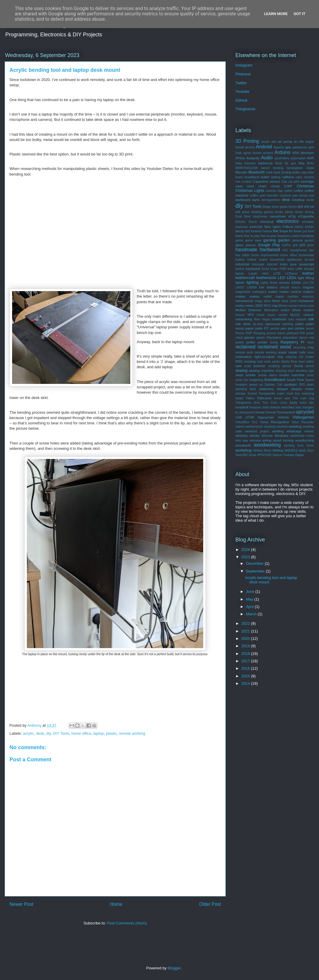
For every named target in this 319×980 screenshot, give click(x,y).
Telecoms (264, 398)
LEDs (292, 278)
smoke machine (292, 375)
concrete (272, 195)
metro (240, 305)
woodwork (243, 445)
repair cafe (297, 352)
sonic (310, 375)
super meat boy (288, 394)
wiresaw (255, 440)
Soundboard (275, 380)
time (257, 403)
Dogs (267, 206)
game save (253, 240)
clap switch (285, 191)
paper (250, 328)
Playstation (274, 338)
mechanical (244, 301)
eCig (292, 216)
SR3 (302, 385)
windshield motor (302, 436)
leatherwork (266, 278)
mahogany (259, 292)
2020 (246, 639)
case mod (245, 186)
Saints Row (289, 362)
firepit (284, 231)
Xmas (252, 455)
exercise (256, 227)
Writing (278, 450)
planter (250, 337)
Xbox (310, 451)
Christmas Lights (250, 190)
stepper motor (302, 389)
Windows (281, 435)
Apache (279, 147)
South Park (295, 380)
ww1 (302, 450)
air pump (285, 141)
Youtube (242, 91)
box (311, 172)
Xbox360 (241, 455)
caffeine (288, 177)
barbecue (265, 163)
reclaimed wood (274, 347)
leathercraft (245, 278)
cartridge (307, 181)
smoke (250, 375)
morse (293, 306)
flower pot (300, 231)
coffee (299, 190)
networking (244, 319)
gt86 (302, 245)
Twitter (241, 83)
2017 (246, 661)
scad (248, 366)
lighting (252, 282)
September (256, 571)
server (310, 366)
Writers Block (262, 451)
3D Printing (247, 141)
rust (260, 361)
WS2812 (291, 450)
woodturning (305, 440)
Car (284, 181)
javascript (307, 264)
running (250, 361)
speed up (256, 385)
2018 (246, 654)
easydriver (278, 216)
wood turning (283, 440)
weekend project (257, 431)
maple (279, 297)
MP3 (251, 315)
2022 (246, 623)
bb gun (291, 163)
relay (311, 347)
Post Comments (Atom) (127, 923)
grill (295, 245)
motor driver (291, 310)
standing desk (246, 389)
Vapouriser (266, 417)
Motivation (271, 310)
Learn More (276, 14)
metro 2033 (254, 305)
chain (262, 186)
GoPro (287, 245)
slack (239, 375)
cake (299, 177)
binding (278, 168)
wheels (309, 431)
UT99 (250, 417)
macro (296, 287)
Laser (253, 273)
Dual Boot (243, 216)
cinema (271, 191)
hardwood (270, 250)
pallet (300, 324)
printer (263, 342)
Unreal (259, 412)
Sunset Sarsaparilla (261, 394)
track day (307, 403)
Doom (292, 207)
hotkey (240, 260)
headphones (298, 250)
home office (81, 733)
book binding (283, 172)
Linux (296, 282)
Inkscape (258, 264)
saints (276, 362)
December (255, 563)
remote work (244, 352)
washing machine (276, 427)
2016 (246, 668)
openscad (273, 324)
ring (280, 357)
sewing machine (262, 370)
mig (275, 305)
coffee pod (257, 195)
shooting (301, 371)
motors (309, 310)
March (252, 614)
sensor (287, 366)
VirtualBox (242, 422)
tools (293, 402)
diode (310, 200)
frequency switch (289, 236)
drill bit (309, 206)
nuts (291, 319)
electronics (288, 221)
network (309, 315)
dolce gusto (280, 207)
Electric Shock (246, 222)
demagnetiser (271, 200)
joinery (240, 269)
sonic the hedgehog (249, 380)
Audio (267, 158)
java (293, 264)
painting (288, 324)
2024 (246, 550)
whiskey (242, 435)
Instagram (244, 65)
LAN (299, 268)
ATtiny (240, 158)
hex (311, 250)
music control (277, 315)
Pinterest (243, 74)
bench (265, 168)
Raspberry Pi (292, 342)
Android (264, 147)
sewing (241, 370)
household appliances (286, 260)
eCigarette (306, 216)
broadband (252, 177)
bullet (265, 177)
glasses (251, 245)
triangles (308, 407)
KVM (283, 269)
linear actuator (280, 283)
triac (298, 407)
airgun (310, 142)
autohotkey (282, 158)
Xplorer (277, 455)
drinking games (262, 212)
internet (272, 264)
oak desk (243, 324)
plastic (111, 733)
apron (247, 153)
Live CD (308, 283)
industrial (242, 264)
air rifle (299, 142)
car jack (294, 182)
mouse (240, 315)
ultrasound (246, 412)
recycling (299, 347)
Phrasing (259, 333)
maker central (290, 292)
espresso (242, 227)
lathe (265, 274)
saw (239, 366)
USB (239, 417)
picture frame (276, 333)
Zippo (299, 455)
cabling (275, 177)
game (239, 240)
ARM (296, 153)
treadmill (242, 407)
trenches (288, 407)
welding (278, 431)
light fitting (306, 278)
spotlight (290, 384)
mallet (268, 297)
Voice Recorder (303, 422)
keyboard (253, 268)
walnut (240, 427)
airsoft (240, 147)
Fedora (267, 231)
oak (311, 319)
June (251, 592)
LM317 (240, 287)
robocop (291, 357)
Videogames (303, 417)
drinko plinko (284, 212)
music (261, 315)
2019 (246, 646)
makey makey (248, 296)
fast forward (253, 231)
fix (291, 231)
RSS (239, 361)
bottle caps (300, 172)
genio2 (309, 240)
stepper (282, 389)
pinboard (292, 333)
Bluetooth (257, 172)
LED (281, 278)
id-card (309, 260)
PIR (302, 333)
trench (275, 407)
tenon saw (282, 398)
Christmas (305, 186)
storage (241, 394)
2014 (246, 683)
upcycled (305, 412)
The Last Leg (303, 398)
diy (48, 733)
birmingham (295, 168)
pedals (275, 328)
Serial (298, 366)
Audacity (253, 158)
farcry (240, 231)
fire (276, 231)
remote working (132, 733)
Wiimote (267, 436)
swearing (308, 394)
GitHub (241, 100)
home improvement (265, 255)
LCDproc (291, 274)
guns (311, 245)
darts (256, 200)
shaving (281, 371)
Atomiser (307, 153)
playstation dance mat (298, 338)
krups (274, 269)
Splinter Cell (273, 385)
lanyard (309, 269)
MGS (267, 306)
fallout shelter (304, 227)
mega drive (263, 301)
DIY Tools (61, 733)
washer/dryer (254, 427)
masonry (308, 297)
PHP (249, 333)
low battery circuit (274, 287)
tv (237, 412)
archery (268, 153)
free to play (252, 236)
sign (311, 371)
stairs (310, 385)
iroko (284, 264)
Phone (240, 333)
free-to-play (269, 236)
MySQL (295, 315)
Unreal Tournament (280, 412)
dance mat (307, 195)
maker (273, 292)
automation (298, 158)
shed (291, 371)
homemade (306, 255)
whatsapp (294, 431)
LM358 (252, 287)
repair (282, 352)
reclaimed (245, 347)
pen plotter (296, 328)
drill (300, 206)
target (239, 398)
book (269, 172)
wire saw (242, 440)
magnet (308, 287)
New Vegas (262, 319)
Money (283, 306)
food (311, 231)
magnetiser (243, 292)
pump (274, 342)
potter (251, 342)
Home (116, 904)
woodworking (267, 445)
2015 (246, 676)
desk (40, 733)
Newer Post (21, 904)
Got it (300, 14)
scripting (274, 366)
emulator (308, 222)
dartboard (243, 200)
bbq (302, 163)
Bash (279, 163)
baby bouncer (246, 163)
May (250, 599)
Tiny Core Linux (275, 403)
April (250, 607)
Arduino (282, 152)
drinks (299, 212)
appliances (300, 147)
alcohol (250, 147)
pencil (310, 328)
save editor (306, 362)
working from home (299, 446)
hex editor (243, 255)
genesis (297, 240)
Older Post (210, 904)
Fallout (288, 227)
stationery (266, 389)
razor (310, 342)
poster (240, 342)
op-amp (258, 324)
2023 (246, 557)
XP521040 (264, 455)
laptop (99, 733)
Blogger (174, 968)
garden (284, 240)
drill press (242, 212)
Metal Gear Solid (285, 301)
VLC (255, 422)
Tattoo (250, 398)
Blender (241, 172)
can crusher (244, 182)
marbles (293, 297)
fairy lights (273, 227)
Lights (264, 283)
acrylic (29, 733)
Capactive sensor (267, 181)
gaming (270, 240)
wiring (267, 440)
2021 (246, 631)
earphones (260, 216)
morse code (306, 306)
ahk (274, 142)
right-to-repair (265, 357)
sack (267, 362)
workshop (244, 450)
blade (310, 168)
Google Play (269, 245)
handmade (246, 250)
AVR (311, 158)
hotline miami (257, 260)
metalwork (306, 301)
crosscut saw (289, 195)
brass (239, 177)
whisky (255, 435)
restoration (244, 357)
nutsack (301, 319)
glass (239, 245)
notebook (279, 319)
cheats (275, 186)
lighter (240, 282)
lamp (291, 269)
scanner (259, 366)
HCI (285, 250)
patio (259, 328)
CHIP (288, 186)
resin (311, 352)
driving (309, 212)
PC (266, 328)
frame (239, 236)
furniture (308, 236)
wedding (295, 426)
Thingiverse (245, 109)
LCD (277, 273)
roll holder (306, 357)
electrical (267, 222)
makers (308, 292)
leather (308, 273)
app (288, 147)
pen (284, 328)
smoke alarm (267, 375)
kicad (265, 269)
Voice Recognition (275, 422)
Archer (257, 153)
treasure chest (259, 407)
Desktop (298, 200)
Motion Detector (248, 310)
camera (309, 177)
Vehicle (284, 417)
